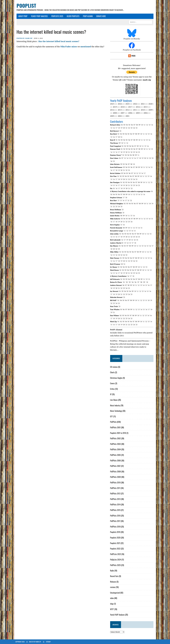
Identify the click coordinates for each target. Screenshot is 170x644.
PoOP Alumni (87, 16)
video (112, 598)
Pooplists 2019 (116, 532)
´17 (117, 128)
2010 (143, 110)
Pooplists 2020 (116, 538)
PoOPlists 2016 (116, 516)
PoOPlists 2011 (116, 488)
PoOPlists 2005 (116, 455)
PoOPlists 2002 (116, 439)
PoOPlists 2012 (116, 494)
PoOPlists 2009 (116, 477)
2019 (115, 107)
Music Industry (116, 405)
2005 (138, 113)
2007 (123, 113)
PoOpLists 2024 (116, 560)
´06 (132, 125)
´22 (129, 128)
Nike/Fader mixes (67, 47)
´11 (145, 125)
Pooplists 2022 (116, 549)
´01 (119, 134)
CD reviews (114, 367)
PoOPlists (114, 422)
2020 (151, 104)
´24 (134, 128)
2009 (151, 110)
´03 (125, 125)
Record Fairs (115, 576)
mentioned (84, 47)
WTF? (112, 609)
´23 (132, 128)
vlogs (112, 604)
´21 (127, 128)
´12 (147, 125)
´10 (142, 125)
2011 (136, 110)
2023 (128, 104)
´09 (140, 125)
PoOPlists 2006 (116, 461)
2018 (123, 107)
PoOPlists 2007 (116, 466)
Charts (113, 372)
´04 (127, 125)
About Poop (22, 16)
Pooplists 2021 (116, 543)
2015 (146, 107)
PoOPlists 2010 (116, 483)
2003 (113, 116)
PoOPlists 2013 (116, 499)
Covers (113, 383)
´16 (114, 128)
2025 (113, 104)
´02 (122, 125)
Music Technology (116, 411)
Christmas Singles (117, 378)
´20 (124, 128)
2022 (136, 104)
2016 (138, 107)
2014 (113, 110)
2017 (131, 107)
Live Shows (114, 400)
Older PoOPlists (72, 16)
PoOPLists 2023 (116, 554)
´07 (135, 125)
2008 (115, 113)
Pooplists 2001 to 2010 (119, 433)
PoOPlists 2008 (116, 472)
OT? (112, 417)
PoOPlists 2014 (116, 505)
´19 (122, 128)
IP (111, 394)
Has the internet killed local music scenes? (58, 41)
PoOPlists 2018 (116, 527)
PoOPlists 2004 (116, 450)
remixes (113, 587)
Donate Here (100, 16)
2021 (143, 104)
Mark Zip (28, 38)
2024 (120, 104)
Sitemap (48, 642)
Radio (112, 571)
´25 (137, 128)
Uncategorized (115, 593)
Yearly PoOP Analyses (38, 16)
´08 (137, 125)
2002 (120, 116)
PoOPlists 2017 (116, 521)
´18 (119, 128)
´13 (150, 125)
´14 (152, 125)
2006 (131, 113)
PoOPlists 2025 (56, 16)
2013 (120, 110)
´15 (112, 128)
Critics (113, 389)
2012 (128, 110)
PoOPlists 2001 (116, 428)
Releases (114, 582)
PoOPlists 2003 (116, 444)
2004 (146, 113)
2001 (128, 116)
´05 (130, 125)
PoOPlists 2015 (116, 510)
